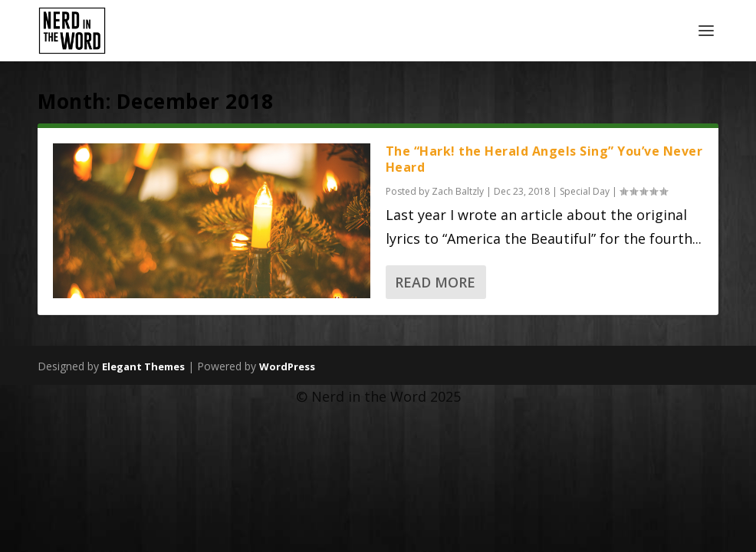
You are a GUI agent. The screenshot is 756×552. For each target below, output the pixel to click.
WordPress (287, 366)
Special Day (585, 191)
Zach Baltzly (458, 191)
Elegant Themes (143, 366)
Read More (435, 282)
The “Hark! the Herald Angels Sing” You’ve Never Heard (544, 159)
